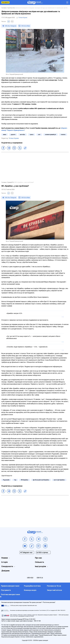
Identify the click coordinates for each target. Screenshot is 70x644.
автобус (23, 135)
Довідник (5, 571)
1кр (15, 480)
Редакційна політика (32, 586)
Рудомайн (6, 480)
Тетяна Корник (23, 18)
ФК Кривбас (25, 480)
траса (32, 135)
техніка (63, 135)
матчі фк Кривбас (59, 480)
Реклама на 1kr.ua (54, 586)
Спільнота (39, 562)
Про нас (38, 558)
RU (12, 21)
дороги (13, 135)
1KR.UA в (10, 26)
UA (9, 21)
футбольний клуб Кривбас (41, 480)
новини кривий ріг (51, 135)
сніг (39, 135)
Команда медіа (30, 590)
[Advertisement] (35, 167)
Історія (4, 562)
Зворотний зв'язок (54, 590)
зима (5, 135)
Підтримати (5, 2)
